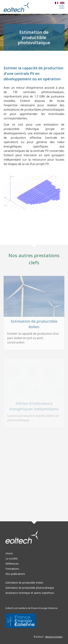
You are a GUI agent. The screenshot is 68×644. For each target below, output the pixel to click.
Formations (12, 569)
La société (12, 558)
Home (9, 553)
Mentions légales (54, 637)
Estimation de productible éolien (24, 583)
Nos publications (15, 574)
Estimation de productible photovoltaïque (30, 588)
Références (12, 564)
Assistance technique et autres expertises (30, 593)
